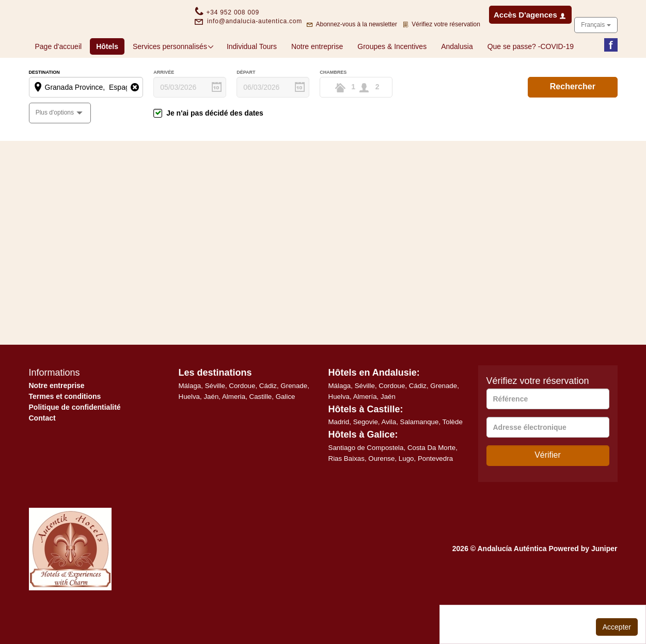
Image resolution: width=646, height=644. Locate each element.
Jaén (211, 430)
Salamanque (420, 455)
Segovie (366, 455)
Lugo (406, 492)
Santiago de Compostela (366, 481)
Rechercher (573, 119)
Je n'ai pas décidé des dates (215, 146)
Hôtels (110, 79)
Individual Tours (252, 79)
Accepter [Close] (617, 627)
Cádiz (268, 419)
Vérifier (548, 488)
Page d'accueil (59, 79)
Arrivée (164, 106)
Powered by (583, 582)
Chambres (333, 106)
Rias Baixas (346, 492)
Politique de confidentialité (75, 440)
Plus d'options (56, 146)
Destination (44, 106)
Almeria (234, 430)
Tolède (453, 455)
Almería (365, 430)
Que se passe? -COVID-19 (531, 79)
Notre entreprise (317, 79)
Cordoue (242, 419)
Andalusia (457, 79)
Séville (215, 419)
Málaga (190, 419)
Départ (246, 106)
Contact (42, 451)
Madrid (339, 455)
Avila (389, 455)
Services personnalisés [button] (174, 79)
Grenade (294, 419)
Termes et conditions (65, 429)
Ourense (381, 492)
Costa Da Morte (431, 481)
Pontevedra (435, 492)
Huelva (190, 430)
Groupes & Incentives (392, 79)
